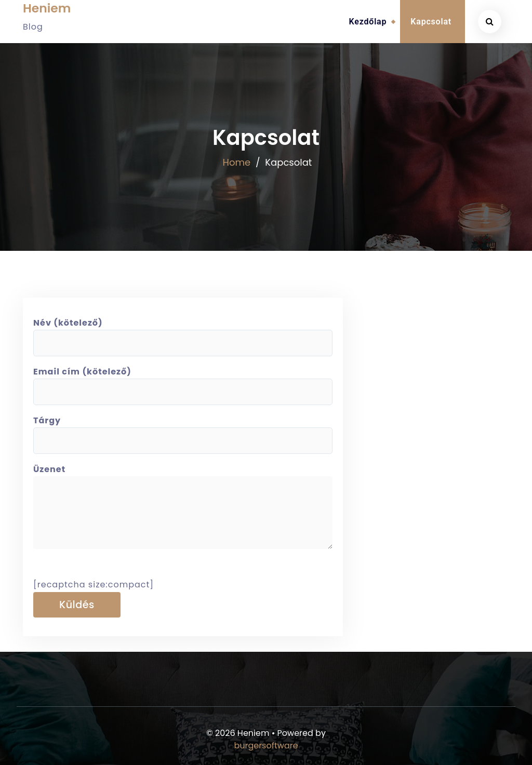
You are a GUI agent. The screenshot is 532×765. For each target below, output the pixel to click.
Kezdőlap (368, 22)
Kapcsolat (431, 22)
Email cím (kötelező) (183, 382)
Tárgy (183, 431)
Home (237, 162)
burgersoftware (266, 746)
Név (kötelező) (183, 333)
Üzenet (183, 512)
